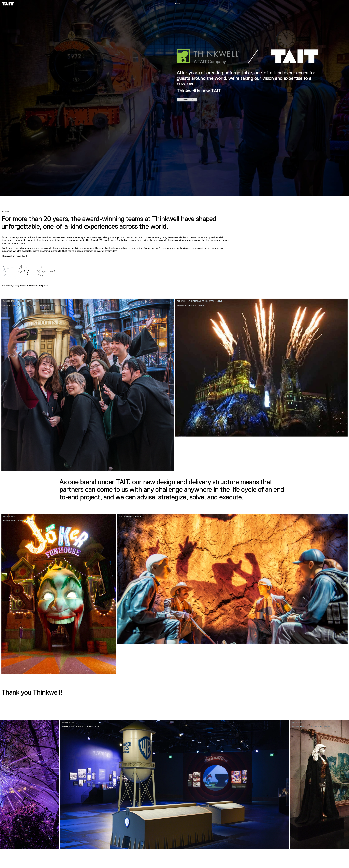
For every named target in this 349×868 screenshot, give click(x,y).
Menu (177, 4)
